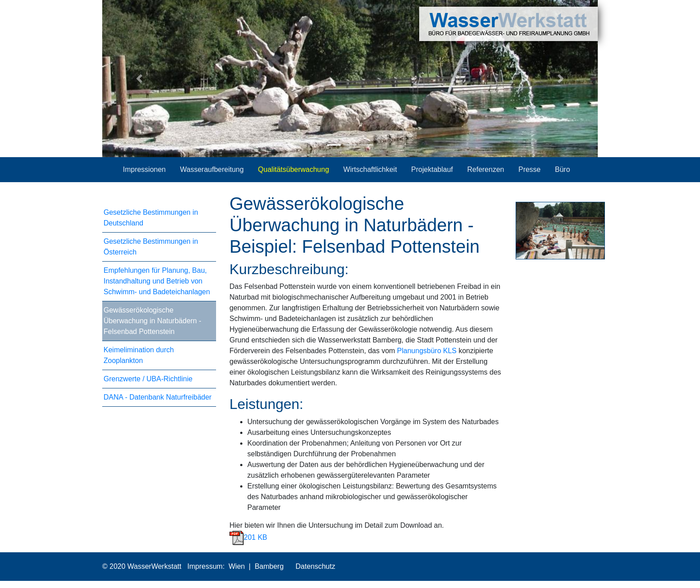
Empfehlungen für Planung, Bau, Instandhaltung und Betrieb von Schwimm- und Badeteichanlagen (157, 281)
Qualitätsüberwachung (294, 169)
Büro (562, 169)
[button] (140, 79)
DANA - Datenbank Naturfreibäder (158, 397)
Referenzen (485, 169)
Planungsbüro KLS (427, 351)
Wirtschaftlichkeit (370, 169)
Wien (237, 566)
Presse (529, 169)
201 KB (248, 537)
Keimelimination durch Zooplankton (139, 355)
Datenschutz (315, 566)
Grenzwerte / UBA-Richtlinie (148, 379)
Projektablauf (432, 169)
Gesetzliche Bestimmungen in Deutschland (151, 218)
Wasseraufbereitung (212, 169)
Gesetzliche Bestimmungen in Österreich (151, 247)
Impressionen (144, 169)
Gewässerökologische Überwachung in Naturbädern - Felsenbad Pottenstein (152, 321)
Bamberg (269, 566)
